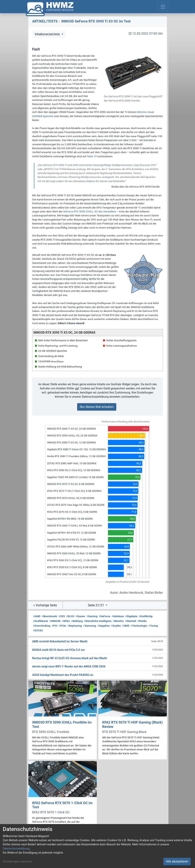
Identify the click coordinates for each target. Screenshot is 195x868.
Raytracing (75, 626)
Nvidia (142, 621)
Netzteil (131, 621)
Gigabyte (131, 616)
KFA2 (66, 621)
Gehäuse (118, 616)
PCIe (62, 626)
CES (62, 616)
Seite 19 (92, 156)
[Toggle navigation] (163, 7)
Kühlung (77, 621)
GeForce (105, 616)
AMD (37, 616)
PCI (55, 626)
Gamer (80, 616)
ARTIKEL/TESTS (45, 21)
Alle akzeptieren (177, 861)
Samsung (90, 626)
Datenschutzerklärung (16, 848)
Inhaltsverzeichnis (48, 34)
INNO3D (55, 621)
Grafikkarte (41, 621)
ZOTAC (38, 630)
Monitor (118, 621)
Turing (153, 626)
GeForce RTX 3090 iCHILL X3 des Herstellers (90, 211)
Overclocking (42, 626)
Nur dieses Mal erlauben (97, 407)
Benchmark (49, 616)
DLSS (70, 616)
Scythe (116, 626)
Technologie (139, 626)
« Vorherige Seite (45, 605)
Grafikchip (146, 616)
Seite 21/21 (96, 605)
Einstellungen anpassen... (18, 861)
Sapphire (104, 626)
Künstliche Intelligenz (98, 621)
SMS (126, 626)
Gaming (92, 616)
